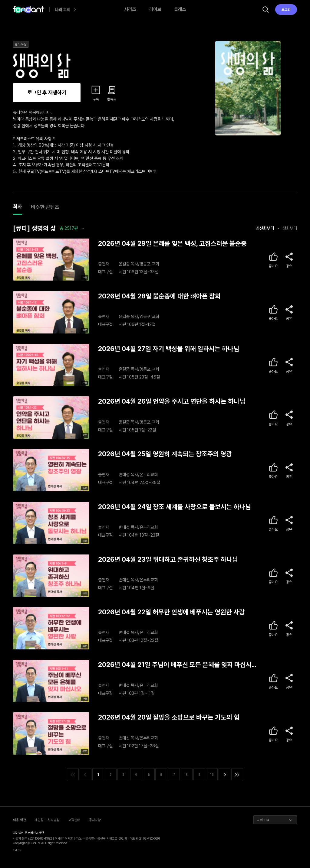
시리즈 (130, 9)
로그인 (286, 9)
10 (212, 774)
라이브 (155, 9)
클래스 (180, 9)
